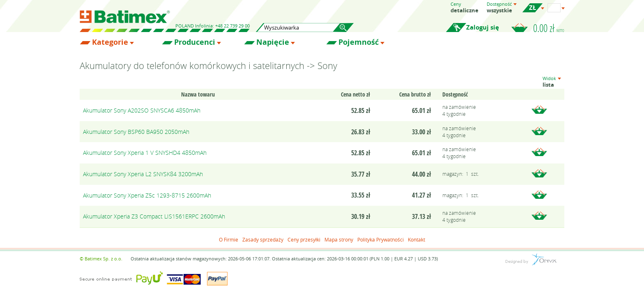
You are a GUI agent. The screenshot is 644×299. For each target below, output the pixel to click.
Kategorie (110, 42)
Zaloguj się (483, 27)
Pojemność (359, 42)
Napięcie (273, 42)
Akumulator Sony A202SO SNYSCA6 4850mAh (142, 110)
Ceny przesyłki (304, 239)
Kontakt (416, 239)
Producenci (195, 42)
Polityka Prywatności (381, 239)
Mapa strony (339, 239)
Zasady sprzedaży (263, 239)
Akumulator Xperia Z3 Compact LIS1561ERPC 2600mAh (154, 216)
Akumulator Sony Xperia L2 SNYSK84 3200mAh (143, 174)
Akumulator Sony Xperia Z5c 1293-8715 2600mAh (147, 195)
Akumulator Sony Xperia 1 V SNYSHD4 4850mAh (145, 153)
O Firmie (229, 239)
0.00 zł (549, 28)
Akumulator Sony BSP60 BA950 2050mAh (136, 132)
